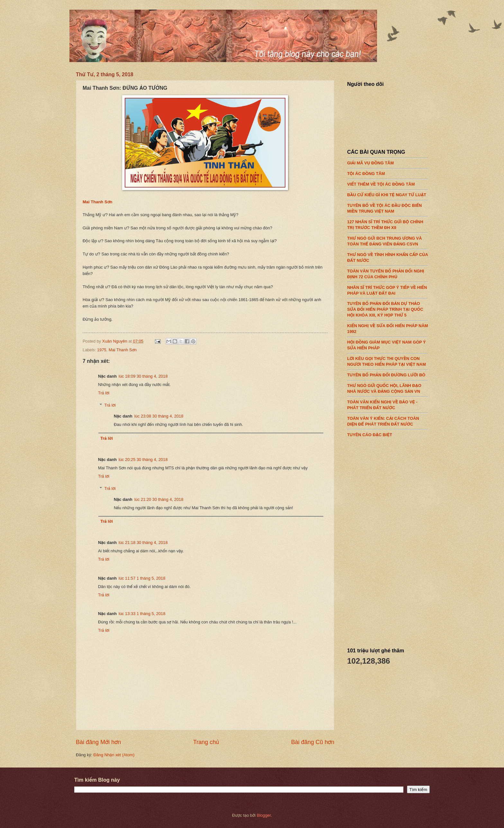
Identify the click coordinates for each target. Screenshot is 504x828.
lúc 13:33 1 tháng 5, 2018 (142, 614)
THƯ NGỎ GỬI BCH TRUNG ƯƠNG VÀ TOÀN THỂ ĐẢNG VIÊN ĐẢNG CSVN (388, 239)
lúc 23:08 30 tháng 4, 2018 (159, 416)
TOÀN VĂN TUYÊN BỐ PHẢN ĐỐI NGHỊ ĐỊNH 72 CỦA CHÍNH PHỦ (388, 272)
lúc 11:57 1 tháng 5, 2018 (142, 578)
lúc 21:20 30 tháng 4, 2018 (159, 499)
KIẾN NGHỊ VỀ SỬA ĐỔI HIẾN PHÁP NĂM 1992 (388, 327)
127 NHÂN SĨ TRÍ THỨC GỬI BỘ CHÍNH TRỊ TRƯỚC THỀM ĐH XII (388, 223)
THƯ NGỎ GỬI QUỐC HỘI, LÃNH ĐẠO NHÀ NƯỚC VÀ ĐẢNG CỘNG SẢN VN (388, 387)
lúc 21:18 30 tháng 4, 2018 (143, 543)
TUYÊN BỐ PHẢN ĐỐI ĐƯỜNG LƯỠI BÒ (388, 373)
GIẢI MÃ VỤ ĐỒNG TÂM (388, 161)
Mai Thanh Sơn (98, 202)
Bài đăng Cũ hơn (313, 742)
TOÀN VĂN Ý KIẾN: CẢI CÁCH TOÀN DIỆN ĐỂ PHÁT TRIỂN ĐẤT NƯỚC (388, 419)
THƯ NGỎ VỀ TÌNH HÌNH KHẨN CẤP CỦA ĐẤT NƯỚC (388, 256)
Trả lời (104, 393)
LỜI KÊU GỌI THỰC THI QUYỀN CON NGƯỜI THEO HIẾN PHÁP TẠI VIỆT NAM (388, 360)
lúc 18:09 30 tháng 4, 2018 (143, 376)
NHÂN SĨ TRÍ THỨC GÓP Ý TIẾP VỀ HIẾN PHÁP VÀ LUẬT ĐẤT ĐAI (388, 289)
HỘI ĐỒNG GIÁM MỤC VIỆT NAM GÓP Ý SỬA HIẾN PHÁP (388, 344)
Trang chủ (206, 742)
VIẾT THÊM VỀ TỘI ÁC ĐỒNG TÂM (388, 183)
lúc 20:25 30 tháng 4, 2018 (143, 460)
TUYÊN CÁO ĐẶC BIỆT (388, 433)
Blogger (264, 815)
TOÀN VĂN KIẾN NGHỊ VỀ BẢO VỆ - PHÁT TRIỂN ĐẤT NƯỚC (388, 403)
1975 (102, 350)
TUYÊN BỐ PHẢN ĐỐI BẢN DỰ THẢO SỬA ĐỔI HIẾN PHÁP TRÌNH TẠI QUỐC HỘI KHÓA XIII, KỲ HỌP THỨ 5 (388, 308)
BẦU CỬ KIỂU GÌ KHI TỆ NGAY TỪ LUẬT (388, 193)
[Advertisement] (395, 540)
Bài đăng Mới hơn (98, 742)
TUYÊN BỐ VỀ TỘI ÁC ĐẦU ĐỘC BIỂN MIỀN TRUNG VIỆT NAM (388, 207)
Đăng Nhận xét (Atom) (114, 755)
